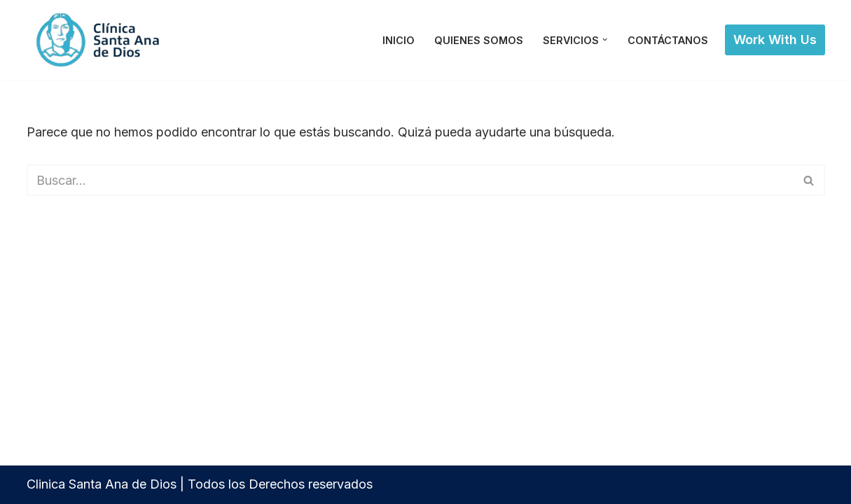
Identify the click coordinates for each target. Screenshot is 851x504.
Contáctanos (668, 40)
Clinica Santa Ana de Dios (102, 484)
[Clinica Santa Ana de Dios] (100, 40)
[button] (605, 40)
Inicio (399, 40)
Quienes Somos (479, 40)
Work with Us (775, 40)
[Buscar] (410, 180)
